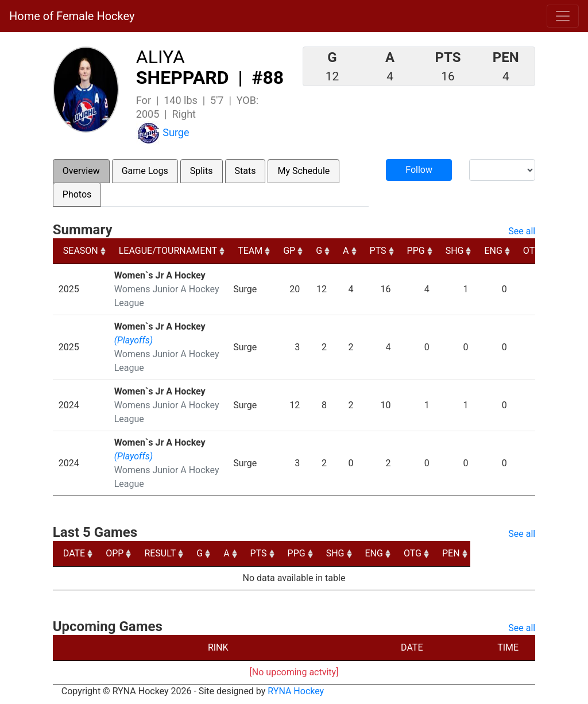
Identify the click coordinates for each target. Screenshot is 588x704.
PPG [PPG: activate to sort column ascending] (416, 251)
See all (522, 231)
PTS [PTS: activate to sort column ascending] (378, 251)
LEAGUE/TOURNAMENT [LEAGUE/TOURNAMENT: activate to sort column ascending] (168, 251)
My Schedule (303, 171)
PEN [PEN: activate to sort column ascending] (517, 553)
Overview (81, 171)
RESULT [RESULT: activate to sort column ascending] (181, 553)
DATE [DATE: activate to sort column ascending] (74, 553)
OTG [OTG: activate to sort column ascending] (532, 251)
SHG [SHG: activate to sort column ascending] (455, 251)
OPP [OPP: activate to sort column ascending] (121, 553)
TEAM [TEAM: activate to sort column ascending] (250, 251)
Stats (245, 171)
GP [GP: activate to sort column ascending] (289, 251)
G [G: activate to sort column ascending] (319, 251)
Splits (202, 171)
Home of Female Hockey (72, 16)
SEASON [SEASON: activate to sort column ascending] (81, 251)
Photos (77, 194)
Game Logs (145, 171)
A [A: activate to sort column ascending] (346, 251)
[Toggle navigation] (563, 16)
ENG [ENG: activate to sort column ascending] (493, 251)
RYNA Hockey (296, 691)
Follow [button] (419, 170)
